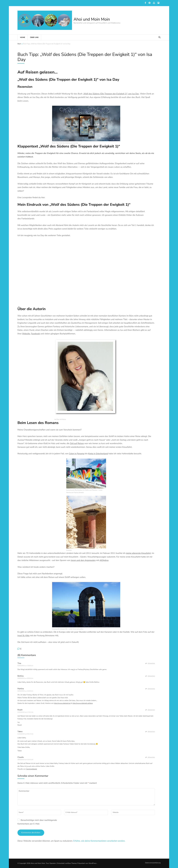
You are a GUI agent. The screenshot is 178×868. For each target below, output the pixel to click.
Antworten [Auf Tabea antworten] (151, 732)
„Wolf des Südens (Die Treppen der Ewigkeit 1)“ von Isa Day (111, 94)
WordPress (93, 863)
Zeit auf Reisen (77, 443)
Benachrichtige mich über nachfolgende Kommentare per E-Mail (37, 822)
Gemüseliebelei (32, 769)
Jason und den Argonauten (83, 560)
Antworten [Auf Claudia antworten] (151, 757)
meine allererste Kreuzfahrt (138, 553)
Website (26, 334)
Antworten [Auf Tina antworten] (151, 663)
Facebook (35, 334)
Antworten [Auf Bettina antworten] (151, 676)
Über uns (34, 37)
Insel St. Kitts (23, 636)
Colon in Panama (77, 454)
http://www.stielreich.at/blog (83, 703)
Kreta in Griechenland (98, 454)
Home (23, 37)
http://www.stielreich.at (62, 703)
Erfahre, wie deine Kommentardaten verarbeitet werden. (99, 841)
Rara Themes (72, 863)
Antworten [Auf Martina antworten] (151, 689)
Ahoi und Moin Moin (92, 19)
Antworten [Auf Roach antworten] (151, 710)
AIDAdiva (104, 560)
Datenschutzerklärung (153, 863)
